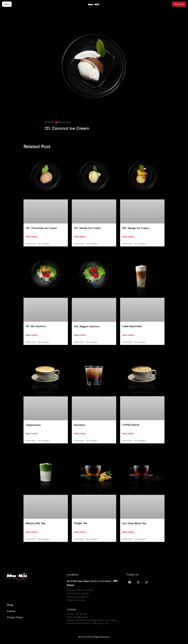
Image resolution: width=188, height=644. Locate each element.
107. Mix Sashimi (36, 327)
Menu (7, 4)
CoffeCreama (131, 425)
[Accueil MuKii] (94, 4)
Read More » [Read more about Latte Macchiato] (129, 336)
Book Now (179, 4)
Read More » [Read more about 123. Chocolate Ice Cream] (32, 237)
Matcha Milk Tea (36, 524)
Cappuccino (33, 425)
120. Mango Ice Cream (136, 228)
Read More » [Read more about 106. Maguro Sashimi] (80, 336)
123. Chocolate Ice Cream (42, 228)
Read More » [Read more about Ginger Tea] (80, 533)
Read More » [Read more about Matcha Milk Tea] (32, 533)
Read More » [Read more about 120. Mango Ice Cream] (129, 237)
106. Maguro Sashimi (87, 327)
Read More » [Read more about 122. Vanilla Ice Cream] (80, 237)
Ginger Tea (81, 524)
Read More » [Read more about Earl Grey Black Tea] (129, 533)
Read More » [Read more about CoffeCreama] (129, 434)
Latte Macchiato (132, 327)
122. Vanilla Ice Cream (88, 228)
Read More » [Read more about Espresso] (80, 434)
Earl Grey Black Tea (134, 524)
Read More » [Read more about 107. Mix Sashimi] (32, 336)
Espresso (80, 425)
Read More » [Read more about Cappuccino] (32, 434)
